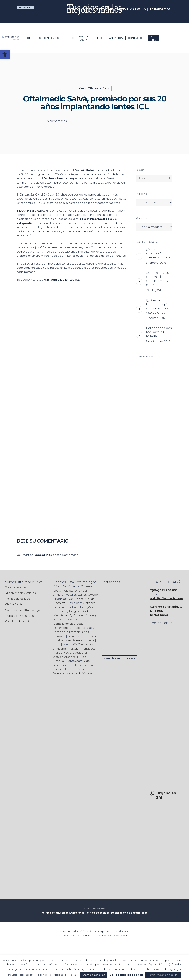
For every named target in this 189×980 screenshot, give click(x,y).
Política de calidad (18, 599)
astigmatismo (27, 223)
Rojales (67, 591)
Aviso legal (77, 913)
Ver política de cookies (127, 975)
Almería (59, 595)
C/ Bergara (73, 611)
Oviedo (93, 595)
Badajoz (59, 603)
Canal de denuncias (18, 621)
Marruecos (88, 649)
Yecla (67, 653)
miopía (81, 219)
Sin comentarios (56, 121)
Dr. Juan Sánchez (56, 178)
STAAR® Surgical (29, 211)
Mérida (90, 599)
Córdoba (59, 636)
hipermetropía (101, 219)
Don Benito (76, 599)
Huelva (58, 640)
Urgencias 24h (166, 795)
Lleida (90, 640)
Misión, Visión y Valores (20, 593)
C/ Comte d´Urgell (82, 615)
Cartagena (80, 653)
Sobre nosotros (16, 587)
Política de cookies (97, 913)
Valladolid (73, 673)
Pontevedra (61, 665)
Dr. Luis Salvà (84, 170)
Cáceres (79, 628)
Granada (73, 636)
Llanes (82, 595)
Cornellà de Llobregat (68, 624)
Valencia (59, 673)
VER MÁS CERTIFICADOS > (120, 659)
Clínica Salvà (13, 604)
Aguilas (58, 657)
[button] (5, 54)
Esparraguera (62, 628)
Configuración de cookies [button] (163, 975)
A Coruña (60, 586)
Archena (70, 657)
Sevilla (82, 669)
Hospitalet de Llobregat (70, 619)
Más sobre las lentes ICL (62, 280)
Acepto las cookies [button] (93, 975)
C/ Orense (81, 644)
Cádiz (86, 632)
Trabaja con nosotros (19, 616)
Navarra (59, 661)
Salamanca (79, 665)
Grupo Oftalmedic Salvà (94, 88)
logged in (41, 555)
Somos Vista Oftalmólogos (23, 610)
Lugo (57, 644)
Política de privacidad (55, 913)
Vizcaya (87, 673)
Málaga (73, 649)
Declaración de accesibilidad (129, 913)
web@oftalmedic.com (166, 598)
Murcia (82, 657)
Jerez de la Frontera (67, 632)
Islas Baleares (75, 640)
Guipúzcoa (89, 636)
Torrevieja (80, 591)
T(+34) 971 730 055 (164, 590)
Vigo (87, 661)
